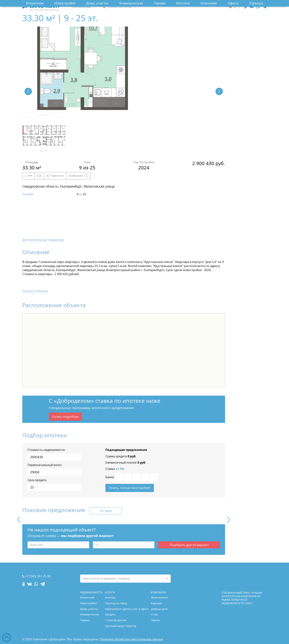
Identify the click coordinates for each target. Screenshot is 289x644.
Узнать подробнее (65, 417)
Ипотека (183, 3)
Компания (209, 3)
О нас (155, 614)
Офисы (233, 3)
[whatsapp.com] (258, 7)
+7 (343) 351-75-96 (119, 7)
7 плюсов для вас (116, 620)
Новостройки (65, 3)
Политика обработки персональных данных (131, 639)
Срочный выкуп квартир (121, 626)
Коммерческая (131, 3)
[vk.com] (251, 7)
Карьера (256, 3)
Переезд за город (116, 603)
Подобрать (189, 545)
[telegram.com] (264, 7)
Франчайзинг (160, 597)
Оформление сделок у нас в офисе (127, 609)
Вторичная (35, 3)
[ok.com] (245, 7)
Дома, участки (97, 3)
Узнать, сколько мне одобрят (130, 488)
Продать (110, 614)
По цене (106, 511)
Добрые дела (159, 609)
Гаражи (160, 3)
